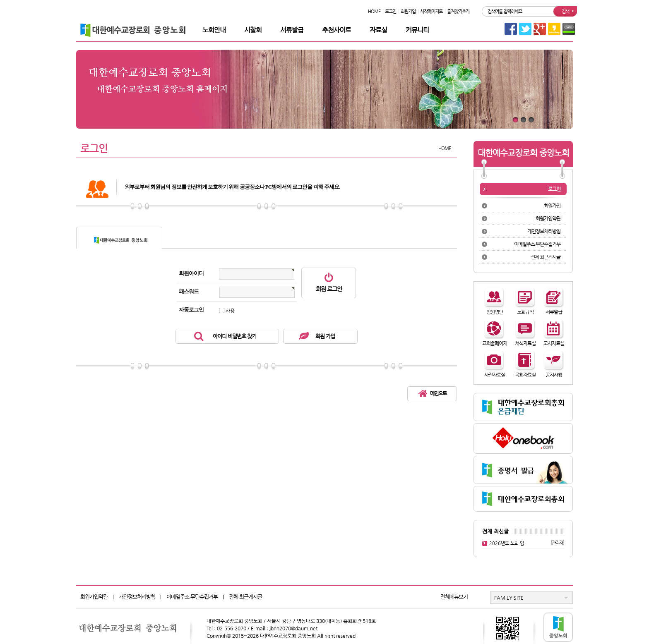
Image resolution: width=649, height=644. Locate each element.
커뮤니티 (417, 30)
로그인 (391, 11)
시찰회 (253, 30)
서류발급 (292, 30)
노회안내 (214, 30)
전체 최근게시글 (546, 257)
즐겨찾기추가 (458, 11)
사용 (230, 311)
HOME (374, 11)
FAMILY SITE (509, 598)
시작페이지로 (431, 11)
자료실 (378, 30)
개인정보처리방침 (544, 231)
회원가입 (408, 11)
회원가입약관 (548, 218)
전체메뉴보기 (454, 597)
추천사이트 (337, 30)
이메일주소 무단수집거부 (537, 244)
